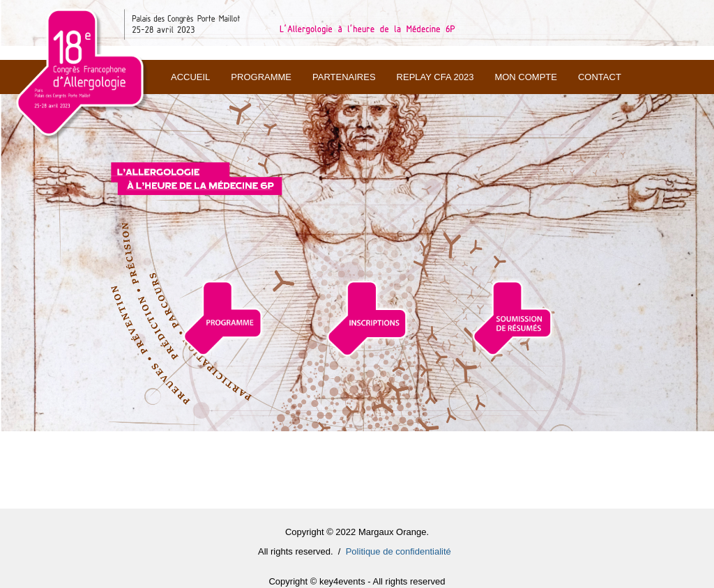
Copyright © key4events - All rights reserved (357, 581)
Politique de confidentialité (398, 551)
